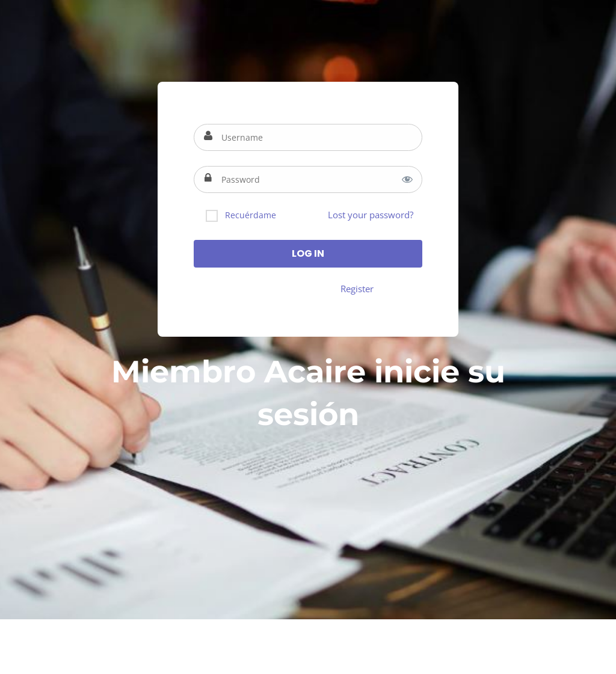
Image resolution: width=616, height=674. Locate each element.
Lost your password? (371, 215)
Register (357, 289)
